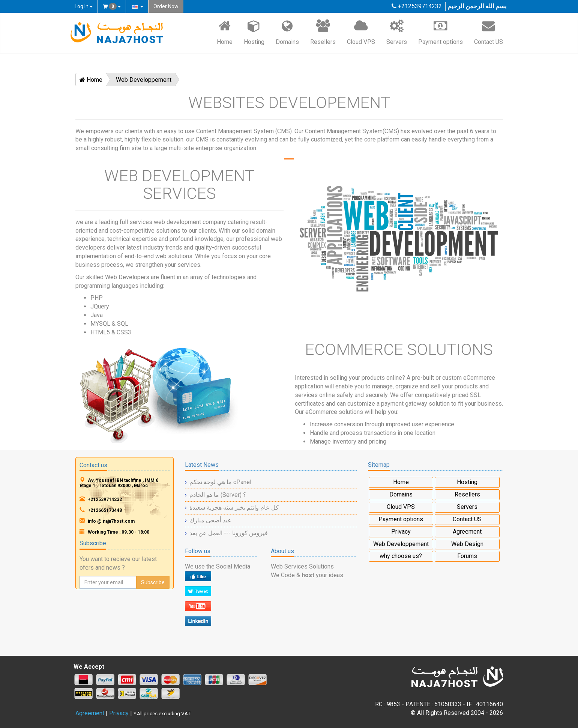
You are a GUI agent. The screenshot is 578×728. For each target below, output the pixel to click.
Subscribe (153, 582)
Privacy (401, 532)
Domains (287, 32)
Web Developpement (144, 80)
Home (225, 32)
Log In (84, 6)
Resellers (323, 32)
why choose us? (401, 556)
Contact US (489, 32)
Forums (467, 556)
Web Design (467, 544)
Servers (397, 32)
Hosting (254, 32)
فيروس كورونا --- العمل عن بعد (229, 533)
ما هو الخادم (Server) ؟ (218, 495)
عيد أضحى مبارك (210, 520)
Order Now (166, 6)
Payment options (441, 32)
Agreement (467, 532)
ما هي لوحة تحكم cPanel (220, 482)
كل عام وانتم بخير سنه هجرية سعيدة (234, 508)
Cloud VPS (361, 32)
